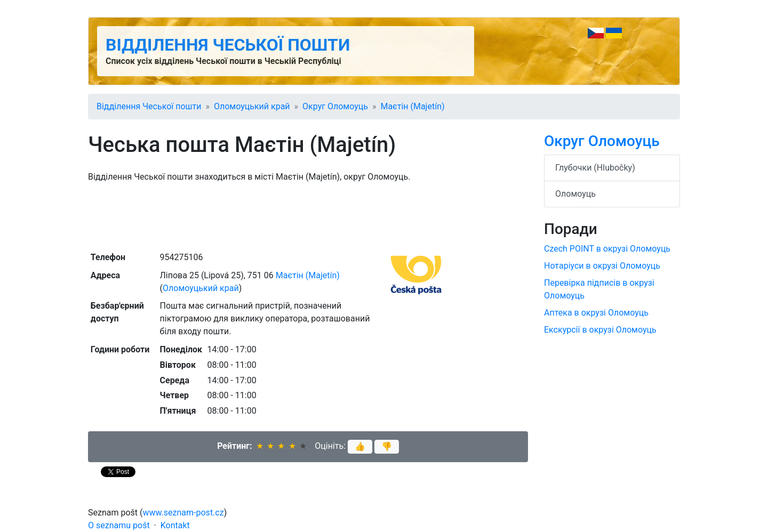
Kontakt (175, 525)
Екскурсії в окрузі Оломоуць (600, 330)
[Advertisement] (308, 216)
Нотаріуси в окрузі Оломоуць (602, 266)
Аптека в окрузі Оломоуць (596, 313)
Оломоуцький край (252, 106)
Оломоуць (575, 194)
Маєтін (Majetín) (412, 106)
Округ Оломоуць (335, 106)
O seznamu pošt (119, 525)
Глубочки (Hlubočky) (595, 168)
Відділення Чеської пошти (228, 45)
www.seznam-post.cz (183, 513)
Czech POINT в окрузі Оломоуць (607, 249)
